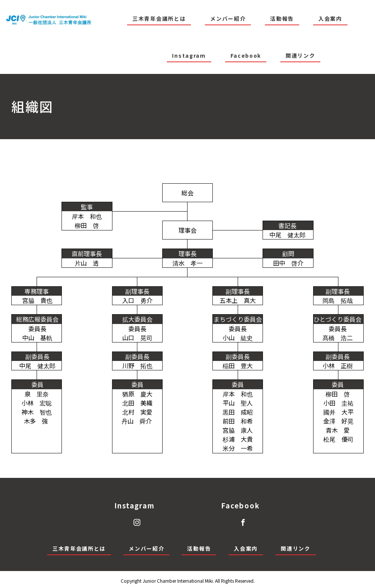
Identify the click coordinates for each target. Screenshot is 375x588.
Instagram (189, 55)
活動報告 (282, 18)
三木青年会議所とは (159, 18)
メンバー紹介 (228, 18)
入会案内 (330, 18)
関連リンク (300, 55)
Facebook (246, 55)
